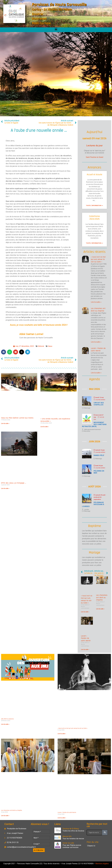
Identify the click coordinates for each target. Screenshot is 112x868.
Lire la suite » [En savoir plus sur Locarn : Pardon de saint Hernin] (96, 373)
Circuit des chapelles (99, 404)
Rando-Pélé (99, 455)
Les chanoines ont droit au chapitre (98, 310)
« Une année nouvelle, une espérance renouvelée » (55, 420)
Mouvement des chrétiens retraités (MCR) (94, 424)
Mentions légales (102, 864)
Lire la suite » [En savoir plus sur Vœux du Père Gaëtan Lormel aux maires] (5, 423)
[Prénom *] (41, 832)
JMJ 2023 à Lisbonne (7, 719)
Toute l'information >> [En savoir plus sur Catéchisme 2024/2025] (94, 243)
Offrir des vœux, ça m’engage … (14, 483)
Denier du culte (68, 843)
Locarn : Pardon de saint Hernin (98, 349)
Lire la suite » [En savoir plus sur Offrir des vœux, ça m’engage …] (5, 488)
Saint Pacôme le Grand (94, 157)
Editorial (41, 346)
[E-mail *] (41, 844)
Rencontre (87, 431)
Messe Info (67, 836)
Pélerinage (87, 408)
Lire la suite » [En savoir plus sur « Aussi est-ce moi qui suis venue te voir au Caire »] (96, 302)
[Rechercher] (105, 832)
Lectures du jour (94, 146)
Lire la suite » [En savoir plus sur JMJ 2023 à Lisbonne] (5, 724)
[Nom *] (41, 838)
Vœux (50, 346)
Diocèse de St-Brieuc (71, 829)
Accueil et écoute (94, 174)
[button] (56, 29)
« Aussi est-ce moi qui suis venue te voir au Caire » (98, 259)
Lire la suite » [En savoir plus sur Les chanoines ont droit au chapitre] (96, 342)
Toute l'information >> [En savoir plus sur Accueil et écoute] (94, 206)
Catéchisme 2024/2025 (94, 218)
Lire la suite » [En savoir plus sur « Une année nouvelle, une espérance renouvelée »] (45, 427)
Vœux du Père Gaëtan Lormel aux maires (17, 418)
